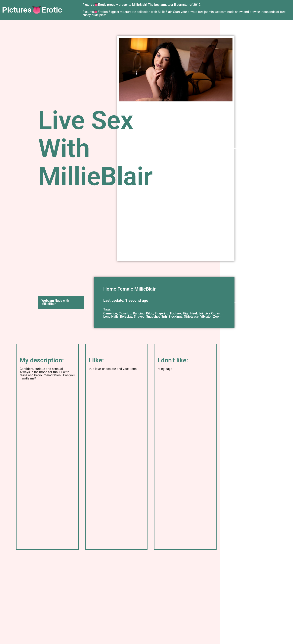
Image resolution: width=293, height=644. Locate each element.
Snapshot (153, 317)
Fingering (162, 313)
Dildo (150, 313)
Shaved (139, 317)
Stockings (175, 317)
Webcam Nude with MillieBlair (55, 302)
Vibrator (206, 317)
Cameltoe (110, 313)
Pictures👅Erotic (32, 10)
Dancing (139, 313)
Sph (164, 317)
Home (110, 289)
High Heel (190, 313)
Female (125, 289)
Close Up (125, 313)
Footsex (176, 313)
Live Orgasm (213, 313)
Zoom (217, 317)
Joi (201, 313)
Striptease (191, 317)
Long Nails (111, 317)
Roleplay (126, 317)
